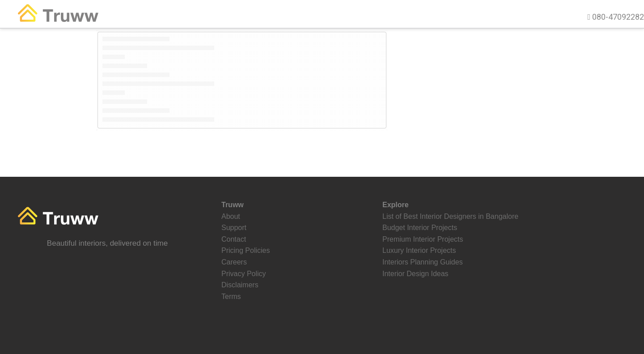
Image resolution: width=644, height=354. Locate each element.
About (231, 216)
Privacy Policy (244, 274)
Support (234, 228)
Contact (234, 239)
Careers (234, 262)
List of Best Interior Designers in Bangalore (450, 216)
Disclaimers (240, 285)
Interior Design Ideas (415, 274)
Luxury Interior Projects (419, 250)
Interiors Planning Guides (423, 262)
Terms (231, 296)
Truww (67, 17)
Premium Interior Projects (423, 239)
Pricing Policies (246, 250)
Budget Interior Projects (420, 228)
